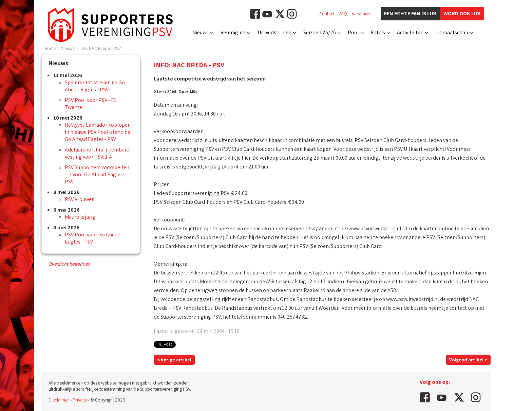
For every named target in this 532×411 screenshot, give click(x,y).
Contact (327, 14)
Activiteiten (410, 32)
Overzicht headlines (69, 264)
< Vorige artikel (174, 360)
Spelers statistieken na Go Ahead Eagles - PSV (95, 86)
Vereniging (233, 32)
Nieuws (201, 32)
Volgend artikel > (468, 360)
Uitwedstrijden (274, 32)
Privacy (80, 400)
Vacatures (362, 14)
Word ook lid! (462, 13)
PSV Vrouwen (80, 199)
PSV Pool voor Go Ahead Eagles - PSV (93, 238)
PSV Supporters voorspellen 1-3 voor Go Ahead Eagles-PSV (97, 174)
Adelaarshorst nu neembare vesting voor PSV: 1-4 (97, 153)
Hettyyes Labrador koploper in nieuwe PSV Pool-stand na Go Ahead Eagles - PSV (98, 132)
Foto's (378, 32)
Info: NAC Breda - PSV (100, 48)
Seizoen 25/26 (320, 32)
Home (50, 48)
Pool (353, 32)
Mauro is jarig (80, 217)
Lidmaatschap (452, 32)
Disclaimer (59, 400)
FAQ (343, 14)
